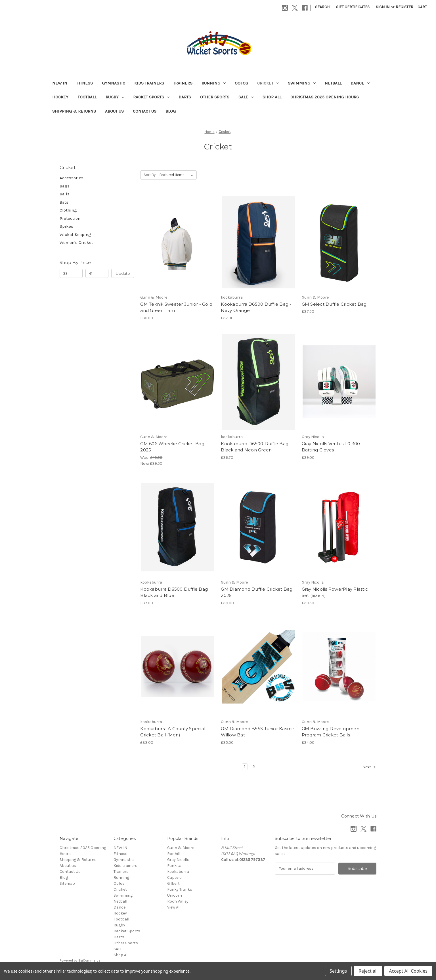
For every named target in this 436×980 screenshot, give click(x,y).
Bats (64, 202)
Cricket (268, 83)
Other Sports (215, 97)
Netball (333, 83)
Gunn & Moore (181, 848)
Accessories (72, 178)
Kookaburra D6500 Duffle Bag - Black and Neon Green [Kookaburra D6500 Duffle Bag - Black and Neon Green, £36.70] (256, 447)
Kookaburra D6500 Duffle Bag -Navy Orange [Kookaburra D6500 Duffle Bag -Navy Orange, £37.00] (256, 307)
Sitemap (67, 883)
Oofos (241, 83)
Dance (360, 83)
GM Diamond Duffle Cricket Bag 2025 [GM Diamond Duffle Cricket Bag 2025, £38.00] (257, 592)
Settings (338, 971)
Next (369, 767)
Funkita (174, 866)
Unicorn (175, 895)
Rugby (115, 97)
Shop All (272, 97)
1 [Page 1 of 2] (245, 767)
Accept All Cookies (408, 971)
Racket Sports (151, 97)
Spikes (66, 226)
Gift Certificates (353, 7)
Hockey (60, 97)
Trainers (183, 83)
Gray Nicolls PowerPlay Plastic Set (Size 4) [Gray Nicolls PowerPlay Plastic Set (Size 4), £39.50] (335, 592)
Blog (171, 111)
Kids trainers (149, 83)
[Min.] (71, 273)
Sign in (383, 7)
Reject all (368, 971)
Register (404, 7)
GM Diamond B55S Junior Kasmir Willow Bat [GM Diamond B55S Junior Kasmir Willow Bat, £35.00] (257, 732)
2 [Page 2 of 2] (254, 767)
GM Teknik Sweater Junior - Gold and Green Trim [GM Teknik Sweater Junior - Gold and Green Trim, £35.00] (176, 307)
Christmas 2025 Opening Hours (325, 97)
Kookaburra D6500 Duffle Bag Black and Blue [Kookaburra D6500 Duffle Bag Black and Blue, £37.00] (174, 592)
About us (114, 111)
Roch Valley (178, 901)
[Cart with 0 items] (422, 7)
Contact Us (145, 111)
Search (322, 7)
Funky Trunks (180, 889)
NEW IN (60, 83)
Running (214, 83)
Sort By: (150, 175)
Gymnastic (114, 83)
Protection (70, 218)
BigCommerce (89, 960)
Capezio (174, 877)
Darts (185, 97)
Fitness (85, 83)
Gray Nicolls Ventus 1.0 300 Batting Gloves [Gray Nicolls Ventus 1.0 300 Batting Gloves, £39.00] (331, 447)
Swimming (302, 83)
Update (123, 273)
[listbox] (178, 175)
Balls (65, 194)
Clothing (68, 210)
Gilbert (173, 883)
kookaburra (178, 872)
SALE (246, 97)
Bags (65, 186)
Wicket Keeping (75, 235)
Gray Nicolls (178, 860)
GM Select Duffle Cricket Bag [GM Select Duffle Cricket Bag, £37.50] (334, 304)
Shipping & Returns (74, 111)
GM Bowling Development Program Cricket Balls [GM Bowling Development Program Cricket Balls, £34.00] (332, 732)
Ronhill (174, 854)
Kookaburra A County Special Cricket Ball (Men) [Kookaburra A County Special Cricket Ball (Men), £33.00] (173, 732)
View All (174, 907)
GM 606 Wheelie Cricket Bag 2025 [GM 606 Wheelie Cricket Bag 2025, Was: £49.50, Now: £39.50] (172, 447)
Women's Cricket (76, 242)
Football (87, 97)
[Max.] (97, 273)
